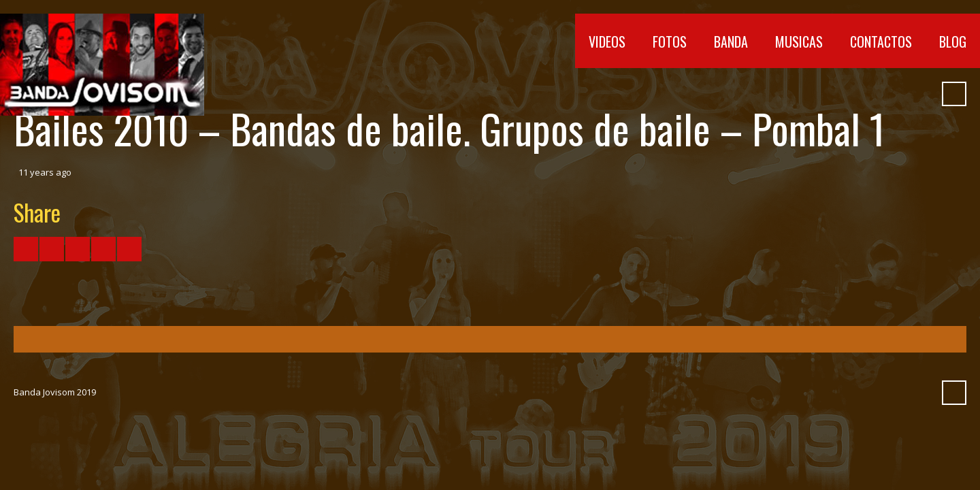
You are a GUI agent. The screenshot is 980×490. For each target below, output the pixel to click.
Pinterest (921, 94)
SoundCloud (872, 94)
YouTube (823, 94)
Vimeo (847, 94)
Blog (953, 42)
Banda (731, 42)
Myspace (896, 94)
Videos (607, 42)
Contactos (881, 42)
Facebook (798, 94)
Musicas (799, 42)
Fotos (670, 42)
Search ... (954, 94)
